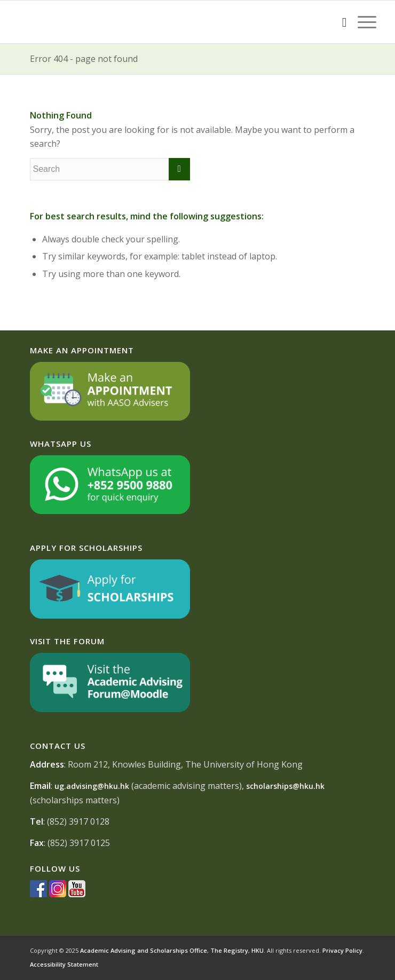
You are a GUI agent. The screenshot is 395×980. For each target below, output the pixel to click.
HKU (258, 950)
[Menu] (362, 22)
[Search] (339, 22)
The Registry (229, 950)
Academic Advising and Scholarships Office (144, 950)
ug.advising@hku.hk (92, 786)
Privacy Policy (342, 950)
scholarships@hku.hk (285, 786)
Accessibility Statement (64, 964)
